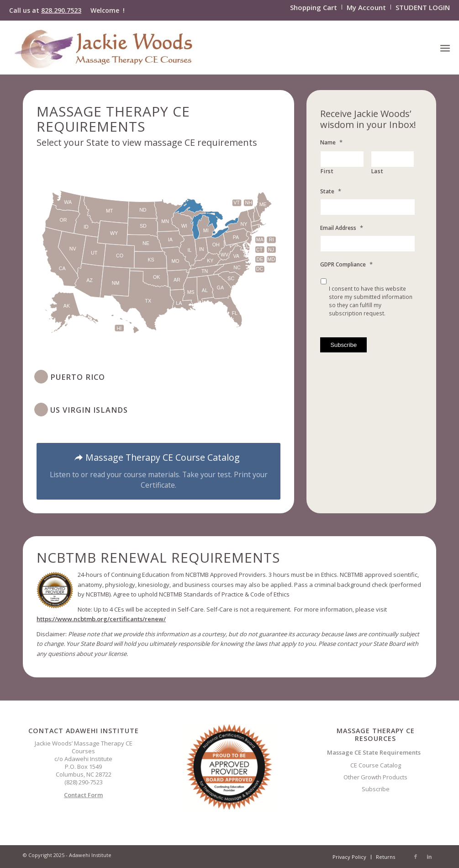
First (327, 171)
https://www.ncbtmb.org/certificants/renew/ (101, 619)
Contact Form (83, 795)
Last (377, 171)
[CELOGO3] (105, 48)
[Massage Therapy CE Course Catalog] (158, 471)
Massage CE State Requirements (374, 752)
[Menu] (445, 47)
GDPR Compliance (346, 264)
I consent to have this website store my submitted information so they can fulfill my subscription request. (371, 301)
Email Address (342, 228)
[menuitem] (314, 7)
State (331, 191)
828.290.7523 (61, 10)
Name (331, 142)
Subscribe (376, 789)
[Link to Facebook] (416, 857)
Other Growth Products (375, 777)
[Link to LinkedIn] (429, 857)
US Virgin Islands (89, 410)
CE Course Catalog (376, 765)
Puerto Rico (78, 377)
